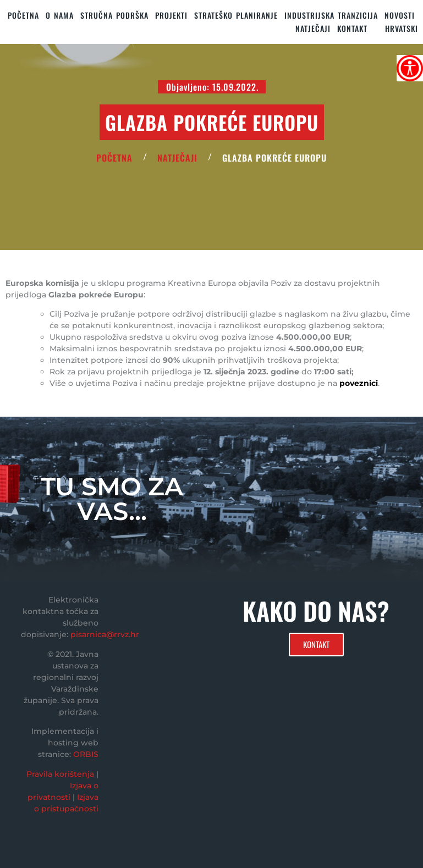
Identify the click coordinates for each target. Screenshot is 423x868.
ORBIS (86, 754)
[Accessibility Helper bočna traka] (410, 68)
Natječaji (313, 28)
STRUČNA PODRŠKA (114, 15)
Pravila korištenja (60, 774)
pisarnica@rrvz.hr (105, 634)
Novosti (400, 15)
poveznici (359, 383)
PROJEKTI (171, 15)
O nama (60, 15)
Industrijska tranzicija (331, 15)
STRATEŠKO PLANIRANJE (236, 15)
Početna (23, 15)
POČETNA (114, 158)
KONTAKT (352, 28)
